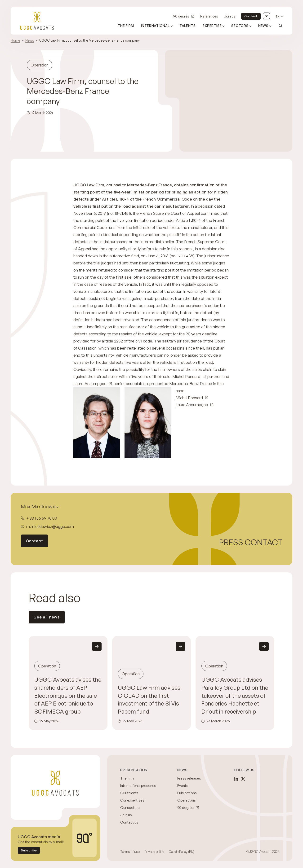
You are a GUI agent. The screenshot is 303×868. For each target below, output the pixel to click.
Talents (188, 26)
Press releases (189, 778)
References (209, 16)
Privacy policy (154, 852)
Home (15, 40)
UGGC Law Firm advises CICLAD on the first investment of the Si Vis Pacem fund (149, 699)
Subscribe (29, 850)
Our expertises (132, 800)
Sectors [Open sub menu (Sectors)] (240, 26)
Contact (251, 16)
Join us (230, 16)
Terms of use (130, 852)
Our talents (129, 793)
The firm (126, 26)
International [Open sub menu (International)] (155, 26)
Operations (187, 800)
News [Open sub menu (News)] (263, 26)
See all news (47, 617)
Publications (187, 793)
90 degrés (181, 16)
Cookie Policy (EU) (181, 852)
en (278, 16)
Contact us (129, 822)
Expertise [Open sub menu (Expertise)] (212, 26)
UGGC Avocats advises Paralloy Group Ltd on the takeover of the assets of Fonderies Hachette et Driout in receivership (235, 695)
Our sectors (130, 808)
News (30, 40)
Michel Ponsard (186, 376)
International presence (138, 786)
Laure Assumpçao (90, 384)
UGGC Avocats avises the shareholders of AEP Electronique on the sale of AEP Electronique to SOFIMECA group (68, 695)
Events (183, 786)
